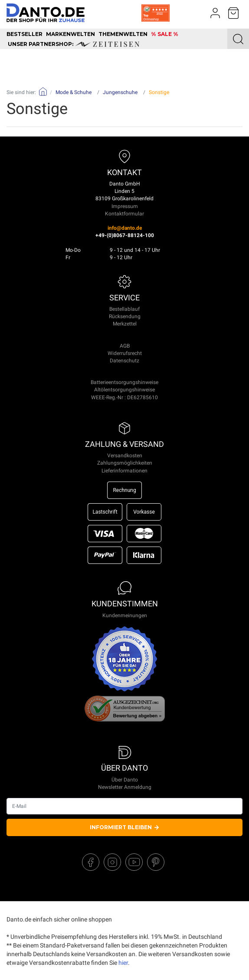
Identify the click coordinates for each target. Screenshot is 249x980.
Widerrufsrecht (125, 353)
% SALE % (165, 34)
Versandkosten (125, 456)
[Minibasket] (233, 13)
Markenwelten (70, 34)
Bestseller (25, 34)
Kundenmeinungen (125, 615)
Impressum (125, 206)
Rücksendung (125, 316)
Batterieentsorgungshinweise (124, 382)
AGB (125, 346)
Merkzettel (125, 324)
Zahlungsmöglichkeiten (125, 463)
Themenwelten (123, 34)
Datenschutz (124, 361)
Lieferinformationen (124, 471)
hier (123, 963)
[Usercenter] (215, 13)
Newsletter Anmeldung (125, 787)
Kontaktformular (124, 214)
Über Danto (125, 780)
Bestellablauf (124, 309)
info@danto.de (125, 228)
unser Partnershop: (74, 44)
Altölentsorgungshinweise (124, 390)
